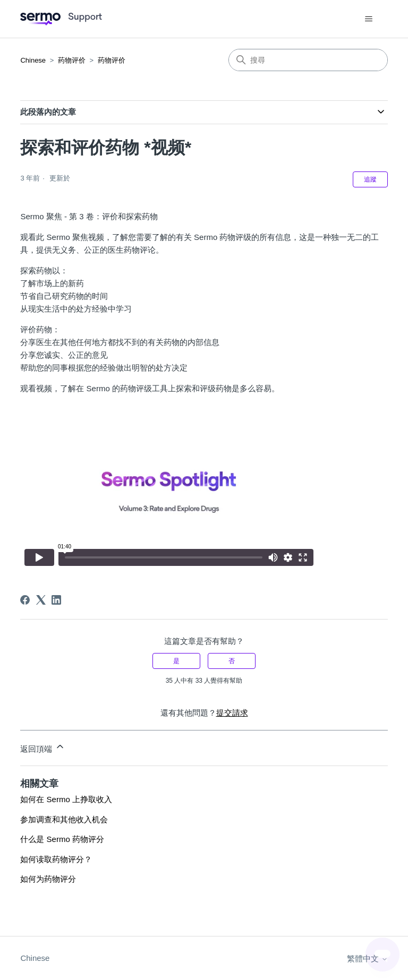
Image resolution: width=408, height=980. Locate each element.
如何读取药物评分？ (56, 859)
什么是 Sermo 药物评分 (62, 839)
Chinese (33, 60)
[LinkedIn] (56, 600)
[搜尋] (308, 60)
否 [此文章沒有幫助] (232, 661)
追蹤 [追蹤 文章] (370, 179)
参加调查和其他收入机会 (64, 819)
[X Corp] (41, 600)
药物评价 (72, 60)
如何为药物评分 (48, 879)
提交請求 (232, 713)
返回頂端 (42, 747)
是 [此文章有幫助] (176, 661)
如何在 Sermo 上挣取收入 (66, 799)
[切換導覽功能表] (369, 19)
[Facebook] (25, 600)
